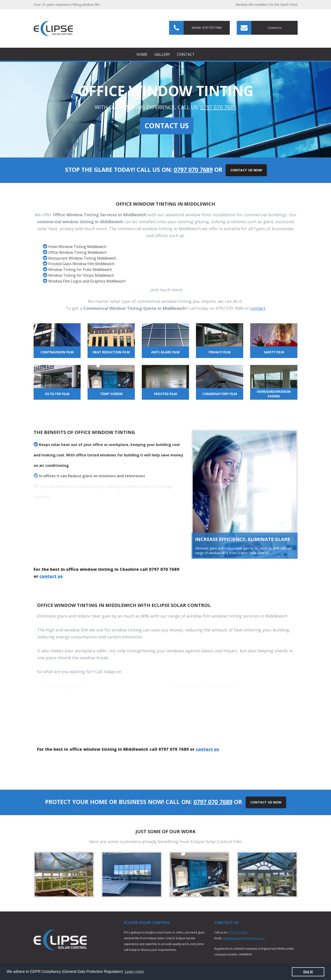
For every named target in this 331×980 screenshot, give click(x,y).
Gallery (162, 54)
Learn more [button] (134, 972)
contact (258, 308)
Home (142, 54)
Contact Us (167, 126)
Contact (186, 54)
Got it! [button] (308, 972)
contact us (51, 576)
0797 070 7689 (218, 107)
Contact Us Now (246, 170)
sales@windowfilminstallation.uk (244, 938)
